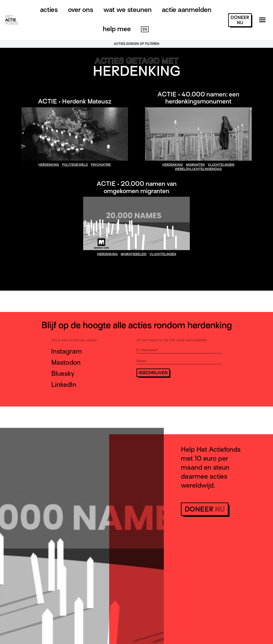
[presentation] (169, 390)
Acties (49, 10)
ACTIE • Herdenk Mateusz (75, 101)
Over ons (81, 10)
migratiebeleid (134, 254)
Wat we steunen (128, 10)
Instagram (67, 351)
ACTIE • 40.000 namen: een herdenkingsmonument (198, 98)
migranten (195, 165)
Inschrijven (153, 373)
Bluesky (63, 373)
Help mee (117, 29)
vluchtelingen (221, 165)
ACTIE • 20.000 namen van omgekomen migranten (137, 187)
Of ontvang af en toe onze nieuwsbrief (172, 340)
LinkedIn (64, 385)
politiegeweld (75, 165)
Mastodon (66, 362)
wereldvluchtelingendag (198, 169)
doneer (240, 20)
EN (145, 29)
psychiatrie (101, 165)
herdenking (49, 165)
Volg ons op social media (74, 340)
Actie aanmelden (187, 10)
